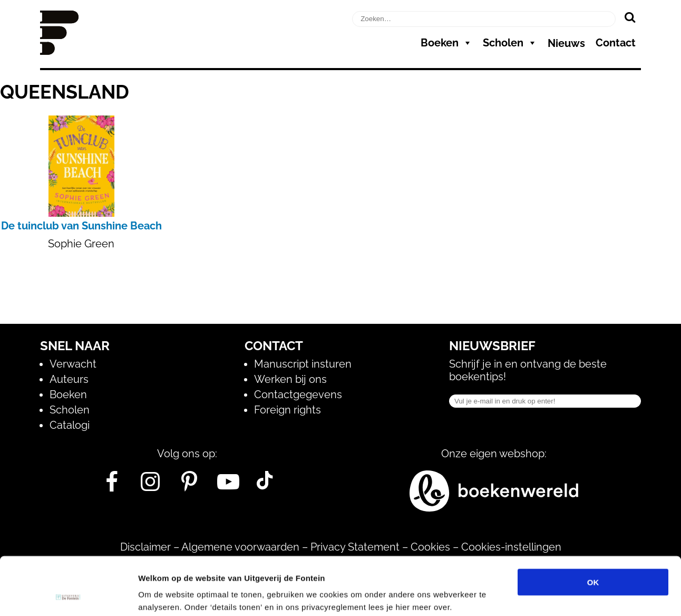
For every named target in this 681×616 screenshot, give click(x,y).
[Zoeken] (630, 17)
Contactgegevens (298, 394)
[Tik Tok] (265, 486)
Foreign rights (288, 410)
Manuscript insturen (303, 364)
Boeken (446, 43)
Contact (616, 43)
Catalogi (70, 425)
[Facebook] (111, 486)
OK (593, 528)
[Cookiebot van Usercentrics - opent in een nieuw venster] (68, 595)
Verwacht (73, 364)
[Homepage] (59, 51)
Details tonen (570, 595)
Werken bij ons (290, 379)
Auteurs (69, 379)
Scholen (510, 43)
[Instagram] (150, 486)
